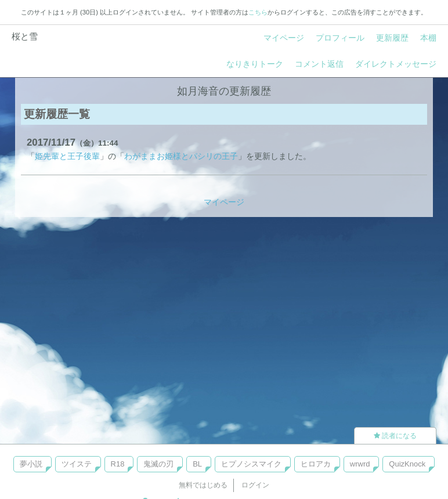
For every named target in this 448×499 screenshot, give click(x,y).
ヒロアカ (316, 464)
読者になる (395, 436)
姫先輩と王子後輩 (67, 156)
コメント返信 (319, 64)
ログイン (255, 485)
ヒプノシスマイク (251, 464)
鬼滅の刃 (158, 464)
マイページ (284, 38)
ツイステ (77, 464)
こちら (258, 12)
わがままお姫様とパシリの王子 (181, 156)
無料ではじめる (203, 485)
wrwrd (360, 464)
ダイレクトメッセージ (396, 64)
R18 (118, 464)
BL (197, 464)
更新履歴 (392, 38)
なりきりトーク (255, 64)
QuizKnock (407, 464)
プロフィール (340, 38)
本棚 (428, 38)
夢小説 (31, 464)
